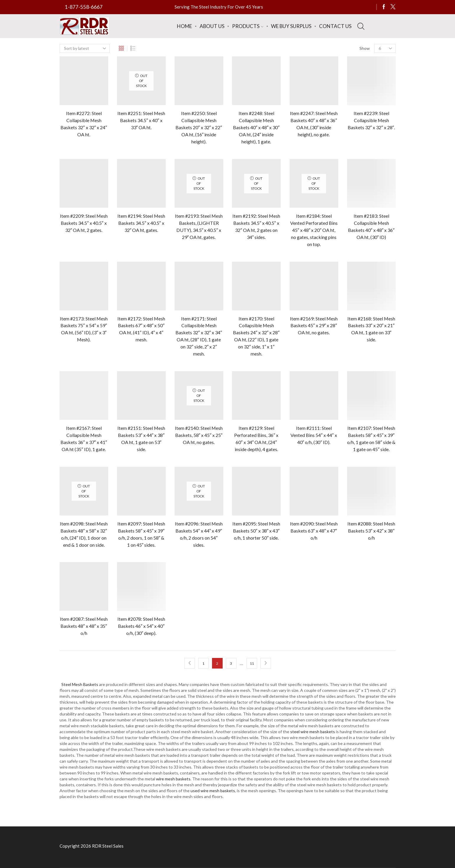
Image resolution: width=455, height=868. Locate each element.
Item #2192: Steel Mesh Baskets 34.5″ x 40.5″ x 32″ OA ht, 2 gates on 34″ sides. (256, 226)
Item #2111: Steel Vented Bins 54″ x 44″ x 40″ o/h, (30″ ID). (314, 435)
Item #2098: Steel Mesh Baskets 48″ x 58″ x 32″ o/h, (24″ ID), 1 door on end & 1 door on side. (84, 534)
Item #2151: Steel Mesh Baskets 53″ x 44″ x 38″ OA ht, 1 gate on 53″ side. (141, 439)
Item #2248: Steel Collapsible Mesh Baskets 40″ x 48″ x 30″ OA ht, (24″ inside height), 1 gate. (256, 127)
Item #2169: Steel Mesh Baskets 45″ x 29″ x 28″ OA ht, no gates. (314, 326)
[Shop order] (85, 48)
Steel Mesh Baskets (80, 684)
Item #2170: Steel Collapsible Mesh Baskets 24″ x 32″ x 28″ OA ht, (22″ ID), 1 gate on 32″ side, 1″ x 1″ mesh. (256, 336)
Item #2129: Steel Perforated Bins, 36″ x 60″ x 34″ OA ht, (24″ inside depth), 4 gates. (256, 439)
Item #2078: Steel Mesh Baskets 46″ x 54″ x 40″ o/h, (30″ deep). (141, 626)
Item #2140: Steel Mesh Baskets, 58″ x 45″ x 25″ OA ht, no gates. (199, 435)
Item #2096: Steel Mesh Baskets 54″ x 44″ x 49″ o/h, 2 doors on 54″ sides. (199, 534)
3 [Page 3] (231, 663)
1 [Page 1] (203, 663)
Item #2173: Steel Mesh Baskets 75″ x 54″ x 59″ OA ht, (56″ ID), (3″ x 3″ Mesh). (84, 329)
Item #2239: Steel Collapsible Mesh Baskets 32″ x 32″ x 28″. (371, 120)
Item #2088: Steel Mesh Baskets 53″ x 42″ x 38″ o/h (371, 531)
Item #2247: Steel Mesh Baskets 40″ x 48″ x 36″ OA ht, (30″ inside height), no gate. (314, 124)
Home (184, 26)
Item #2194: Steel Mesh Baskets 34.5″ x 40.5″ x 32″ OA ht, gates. (141, 223)
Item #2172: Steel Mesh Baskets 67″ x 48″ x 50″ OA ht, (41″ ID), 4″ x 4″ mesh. (141, 329)
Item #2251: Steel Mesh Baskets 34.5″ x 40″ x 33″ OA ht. (141, 120)
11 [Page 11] (252, 663)
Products (248, 26)
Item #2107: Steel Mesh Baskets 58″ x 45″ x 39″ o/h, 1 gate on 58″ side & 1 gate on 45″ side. (371, 439)
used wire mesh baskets (213, 791)
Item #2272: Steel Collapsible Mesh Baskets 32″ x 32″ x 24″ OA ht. (84, 124)
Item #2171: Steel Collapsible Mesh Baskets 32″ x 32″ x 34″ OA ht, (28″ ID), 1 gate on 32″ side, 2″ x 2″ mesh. (199, 336)
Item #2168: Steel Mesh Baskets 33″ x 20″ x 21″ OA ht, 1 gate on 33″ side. (371, 329)
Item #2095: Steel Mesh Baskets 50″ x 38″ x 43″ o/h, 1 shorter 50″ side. (256, 531)
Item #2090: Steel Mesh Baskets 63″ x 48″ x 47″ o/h (314, 531)
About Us (212, 26)
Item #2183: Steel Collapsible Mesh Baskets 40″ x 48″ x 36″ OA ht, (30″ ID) (371, 226)
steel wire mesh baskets (313, 732)
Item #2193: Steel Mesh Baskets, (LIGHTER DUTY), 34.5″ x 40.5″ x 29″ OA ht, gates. (199, 226)
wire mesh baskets (173, 779)
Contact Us (335, 26)
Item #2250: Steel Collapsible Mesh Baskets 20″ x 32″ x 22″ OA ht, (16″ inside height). (199, 127)
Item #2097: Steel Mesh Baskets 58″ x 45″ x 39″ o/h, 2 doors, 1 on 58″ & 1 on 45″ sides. (141, 534)
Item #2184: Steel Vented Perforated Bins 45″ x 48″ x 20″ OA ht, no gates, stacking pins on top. (314, 230)
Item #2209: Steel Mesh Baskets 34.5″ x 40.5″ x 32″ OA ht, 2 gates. (84, 223)
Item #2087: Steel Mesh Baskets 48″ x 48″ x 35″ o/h (84, 626)
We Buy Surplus (291, 26)
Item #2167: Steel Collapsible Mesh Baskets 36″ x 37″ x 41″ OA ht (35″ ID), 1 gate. (84, 439)
